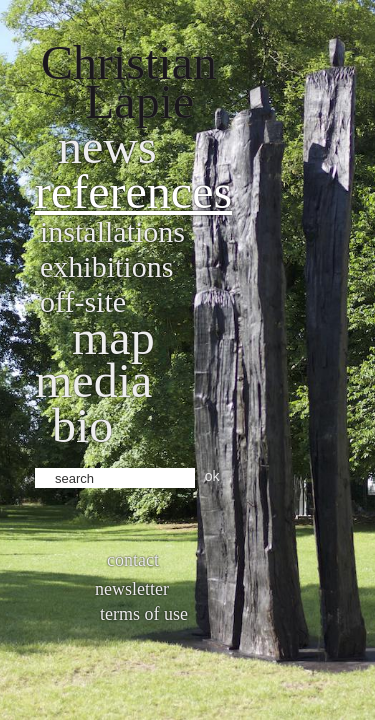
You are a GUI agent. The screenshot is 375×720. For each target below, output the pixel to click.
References (133, 191)
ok (212, 476)
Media (93, 380)
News (107, 146)
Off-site (83, 301)
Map (113, 337)
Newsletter (132, 589)
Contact (133, 560)
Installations (112, 231)
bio (82, 425)
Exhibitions (106, 266)
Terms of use (144, 614)
